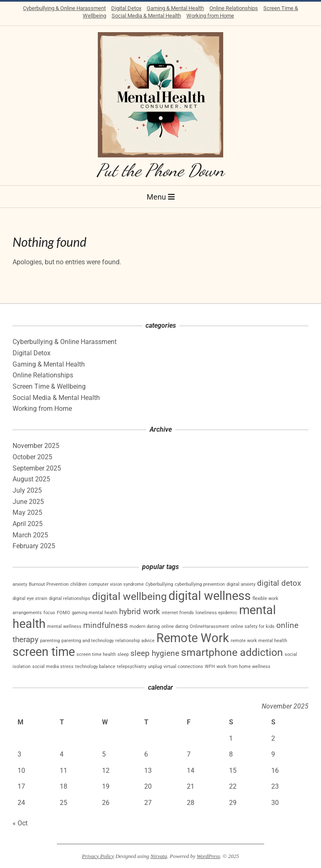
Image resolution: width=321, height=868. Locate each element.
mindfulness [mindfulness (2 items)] (106, 625)
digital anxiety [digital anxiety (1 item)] (241, 584)
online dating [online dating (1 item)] (175, 626)
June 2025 (28, 502)
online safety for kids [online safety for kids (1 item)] (253, 626)
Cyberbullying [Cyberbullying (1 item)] (159, 584)
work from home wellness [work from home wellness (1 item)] (243, 667)
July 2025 (27, 490)
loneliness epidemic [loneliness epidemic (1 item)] (217, 613)
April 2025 (28, 524)
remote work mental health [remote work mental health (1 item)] (259, 641)
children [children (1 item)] (79, 584)
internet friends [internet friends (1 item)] (178, 613)
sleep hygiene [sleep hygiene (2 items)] (155, 653)
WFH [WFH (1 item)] (210, 667)
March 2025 (30, 535)
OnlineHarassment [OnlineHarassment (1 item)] (209, 626)
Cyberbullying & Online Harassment (64, 8)
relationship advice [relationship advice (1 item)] (135, 641)
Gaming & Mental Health (175, 8)
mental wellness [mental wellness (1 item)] (64, 626)
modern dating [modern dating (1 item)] (145, 626)
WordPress (209, 856)
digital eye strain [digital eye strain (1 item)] (30, 598)
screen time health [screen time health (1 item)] (96, 654)
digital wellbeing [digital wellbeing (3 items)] (129, 596)
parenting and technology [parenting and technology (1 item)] (88, 641)
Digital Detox (126, 8)
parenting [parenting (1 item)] (50, 641)
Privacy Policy (98, 856)
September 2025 (37, 468)
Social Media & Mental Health (146, 16)
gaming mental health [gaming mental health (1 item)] (95, 613)
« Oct (20, 823)
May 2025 (27, 512)
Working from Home (210, 16)
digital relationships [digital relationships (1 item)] (70, 598)
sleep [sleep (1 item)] (123, 654)
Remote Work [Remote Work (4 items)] (193, 638)
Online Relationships (234, 8)
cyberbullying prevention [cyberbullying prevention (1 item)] (200, 584)
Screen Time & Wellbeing (49, 386)
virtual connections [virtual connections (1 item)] (183, 667)
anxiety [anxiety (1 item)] (20, 584)
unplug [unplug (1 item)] (155, 667)
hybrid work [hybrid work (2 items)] (140, 611)
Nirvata (159, 856)
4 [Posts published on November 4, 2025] (62, 754)
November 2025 (36, 446)
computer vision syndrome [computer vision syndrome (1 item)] (116, 584)
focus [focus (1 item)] (49, 613)
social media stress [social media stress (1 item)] (53, 667)
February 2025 (34, 546)
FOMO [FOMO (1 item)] (64, 613)
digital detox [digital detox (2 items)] (279, 583)
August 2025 (31, 479)
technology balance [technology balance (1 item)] (95, 667)
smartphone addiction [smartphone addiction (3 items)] (232, 652)
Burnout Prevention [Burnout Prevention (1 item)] (49, 584)
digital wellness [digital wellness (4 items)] (210, 596)
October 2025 (32, 457)
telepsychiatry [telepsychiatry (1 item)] (132, 667)
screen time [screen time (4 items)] (44, 652)
